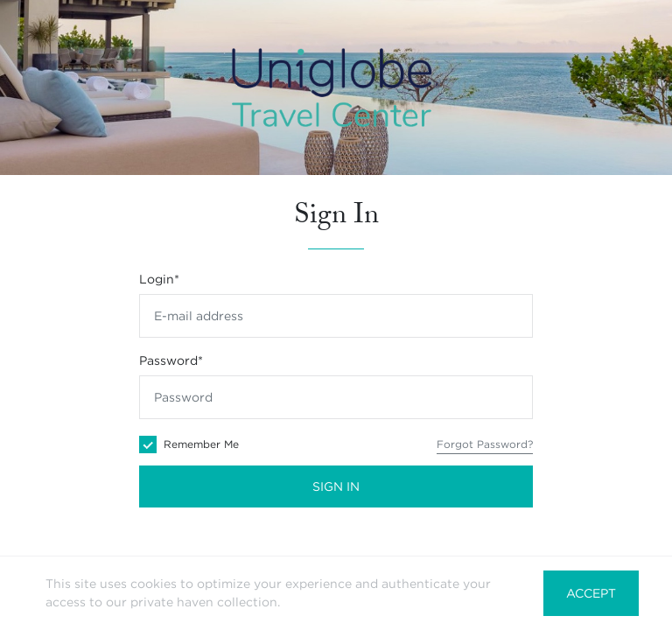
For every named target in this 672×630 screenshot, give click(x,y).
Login (159, 279)
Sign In (336, 486)
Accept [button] (591, 593)
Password (171, 360)
